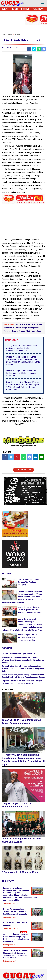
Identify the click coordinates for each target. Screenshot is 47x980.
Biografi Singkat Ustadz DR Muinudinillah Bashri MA (16, 805)
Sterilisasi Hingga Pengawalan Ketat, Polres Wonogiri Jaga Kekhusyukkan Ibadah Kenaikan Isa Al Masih (23, 660)
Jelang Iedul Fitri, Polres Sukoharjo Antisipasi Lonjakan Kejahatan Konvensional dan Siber (21, 348)
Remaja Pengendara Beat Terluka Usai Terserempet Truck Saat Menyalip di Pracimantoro (16, 912)
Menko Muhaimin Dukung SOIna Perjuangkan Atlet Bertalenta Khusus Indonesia (30, 610)
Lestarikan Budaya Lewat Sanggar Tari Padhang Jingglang (28, 582)
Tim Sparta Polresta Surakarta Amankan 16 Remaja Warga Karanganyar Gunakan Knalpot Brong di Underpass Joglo (23, 328)
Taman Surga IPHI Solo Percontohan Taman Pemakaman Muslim (28, 638)
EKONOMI (25, 9)
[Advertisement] (23, 957)
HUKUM (15, 9)
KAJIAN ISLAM (38, 9)
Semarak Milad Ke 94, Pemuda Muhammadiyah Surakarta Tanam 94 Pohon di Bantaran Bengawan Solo (23, 668)
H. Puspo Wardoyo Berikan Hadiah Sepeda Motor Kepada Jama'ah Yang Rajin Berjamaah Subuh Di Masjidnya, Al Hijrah (23, 760)
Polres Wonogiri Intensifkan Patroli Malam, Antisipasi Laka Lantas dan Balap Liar (22, 373)
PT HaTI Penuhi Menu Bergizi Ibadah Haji (19, 654)
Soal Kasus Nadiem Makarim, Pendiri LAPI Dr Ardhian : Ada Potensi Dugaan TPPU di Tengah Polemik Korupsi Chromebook (23, 386)
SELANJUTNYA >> (24, 470)
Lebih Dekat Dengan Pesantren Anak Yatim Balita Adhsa (21, 840)
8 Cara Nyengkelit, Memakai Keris (20, 872)
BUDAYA (5, 9)
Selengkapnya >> (10, 903)
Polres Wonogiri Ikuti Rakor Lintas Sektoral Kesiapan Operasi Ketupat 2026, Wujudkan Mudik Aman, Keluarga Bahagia (23, 361)
